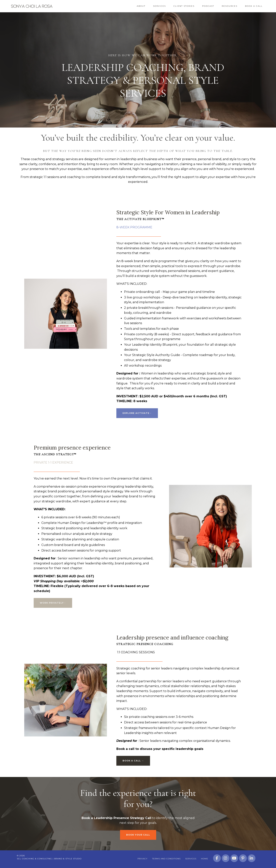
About (141, 6)
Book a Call (254, 6)
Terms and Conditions (167, 859)
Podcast (208, 6)
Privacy (143, 859)
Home (205, 859)
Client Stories (184, 6)
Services (159, 6)
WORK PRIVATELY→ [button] (53, 603)
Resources (230, 6)
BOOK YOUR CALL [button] (138, 836)
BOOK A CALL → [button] (133, 761)
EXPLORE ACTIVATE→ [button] (137, 413)
